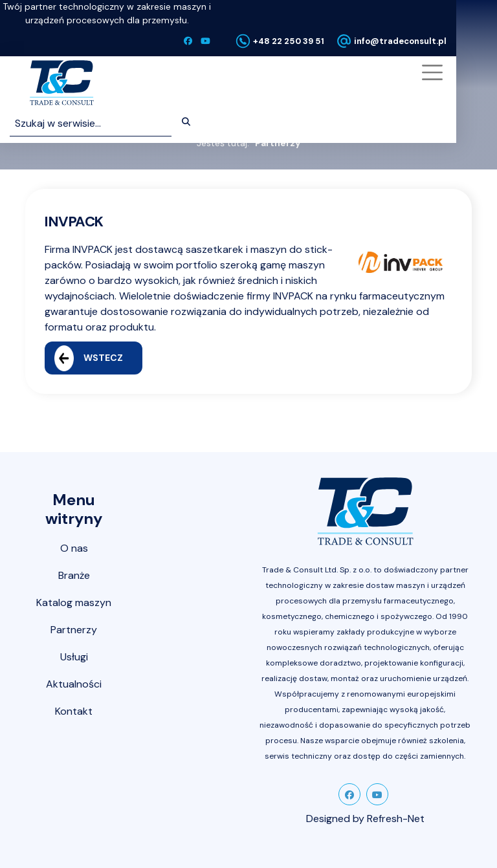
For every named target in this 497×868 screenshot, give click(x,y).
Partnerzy (74, 630)
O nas (74, 548)
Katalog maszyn (74, 602)
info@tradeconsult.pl (400, 41)
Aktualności (74, 684)
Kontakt (74, 711)
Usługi (74, 657)
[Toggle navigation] (430, 72)
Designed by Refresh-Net (365, 819)
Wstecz (89, 358)
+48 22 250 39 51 (289, 41)
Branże (74, 575)
